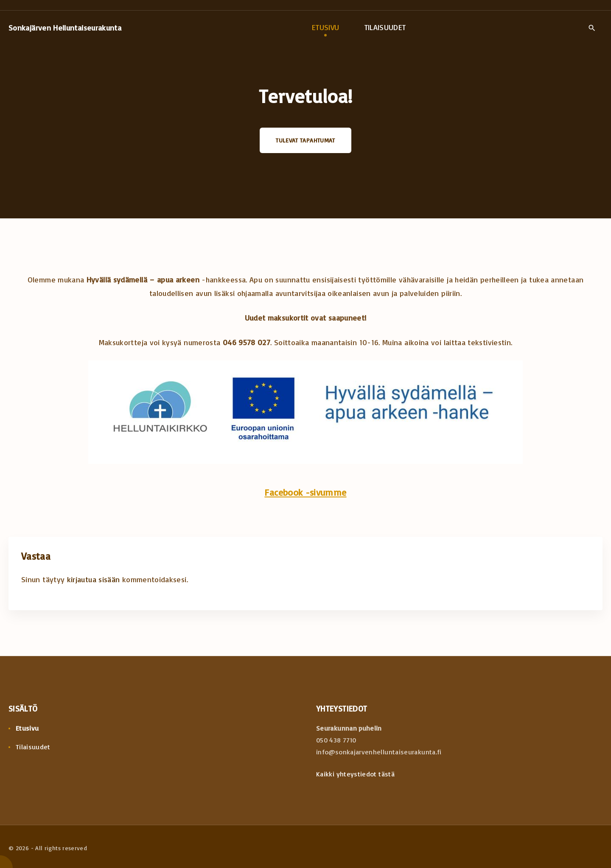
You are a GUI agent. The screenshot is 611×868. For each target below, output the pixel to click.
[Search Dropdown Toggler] (592, 28)
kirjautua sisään (94, 579)
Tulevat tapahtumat (305, 140)
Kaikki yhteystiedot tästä (355, 774)
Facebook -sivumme (305, 492)
